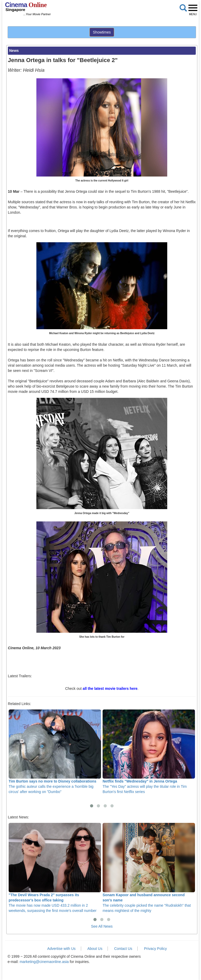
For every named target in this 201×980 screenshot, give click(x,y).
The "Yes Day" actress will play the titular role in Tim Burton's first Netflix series (149, 752)
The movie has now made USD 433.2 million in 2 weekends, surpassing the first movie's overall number (55, 868)
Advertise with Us (62, 949)
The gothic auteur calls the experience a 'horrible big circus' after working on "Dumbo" (55, 752)
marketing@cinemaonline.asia (44, 962)
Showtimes (102, 32)
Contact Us (123, 949)
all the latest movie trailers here (110, 689)
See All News (102, 926)
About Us (95, 949)
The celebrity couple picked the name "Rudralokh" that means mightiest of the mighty (149, 868)
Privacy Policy (155, 949)
